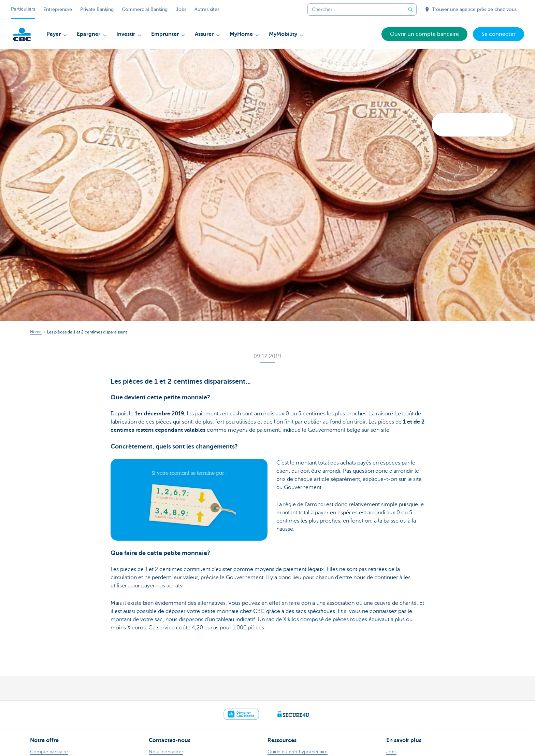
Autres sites (207, 9)
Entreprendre (58, 9)
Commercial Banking (145, 9)
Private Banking (97, 9)
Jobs (181, 9)
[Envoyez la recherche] (410, 10)
